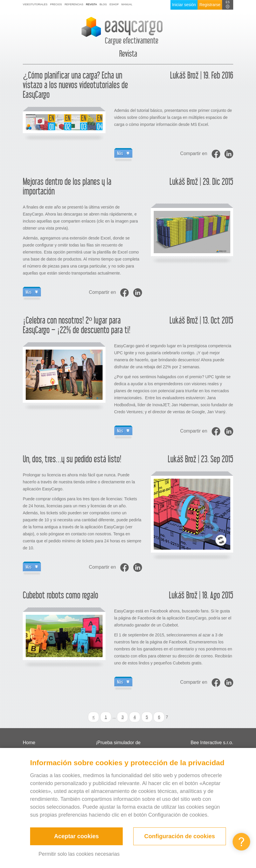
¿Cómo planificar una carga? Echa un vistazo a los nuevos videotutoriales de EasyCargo (75, 85)
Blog (103, 4)
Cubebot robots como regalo (60, 596)
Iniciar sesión (184, 5)
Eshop (114, 4)
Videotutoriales (35, 4)
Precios (56, 4)
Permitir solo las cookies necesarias (79, 854)
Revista (91, 4)
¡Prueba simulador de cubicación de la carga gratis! (126, 747)
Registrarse (210, 5)
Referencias (74, 4)
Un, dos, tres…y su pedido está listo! (72, 460)
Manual (127, 4)
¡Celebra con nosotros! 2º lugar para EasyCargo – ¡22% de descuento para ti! (77, 326)
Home (29, 743)
